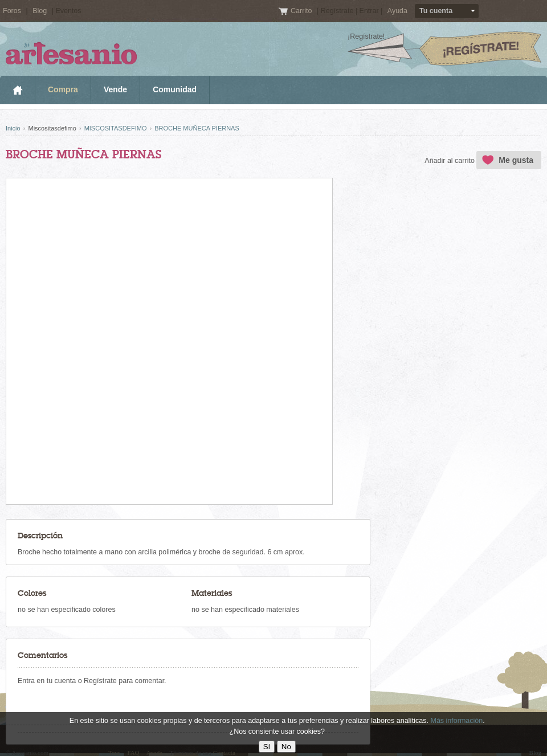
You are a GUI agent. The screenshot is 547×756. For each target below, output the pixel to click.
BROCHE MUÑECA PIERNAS (197, 128)
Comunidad (175, 89)
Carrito (302, 11)
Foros (12, 11)
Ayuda (397, 11)
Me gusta (516, 160)
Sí (267, 747)
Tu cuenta (436, 11)
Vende (115, 89)
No (286, 747)
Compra (63, 89)
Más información (456, 721)
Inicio (17, 90)
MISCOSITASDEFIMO (116, 128)
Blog (40, 11)
